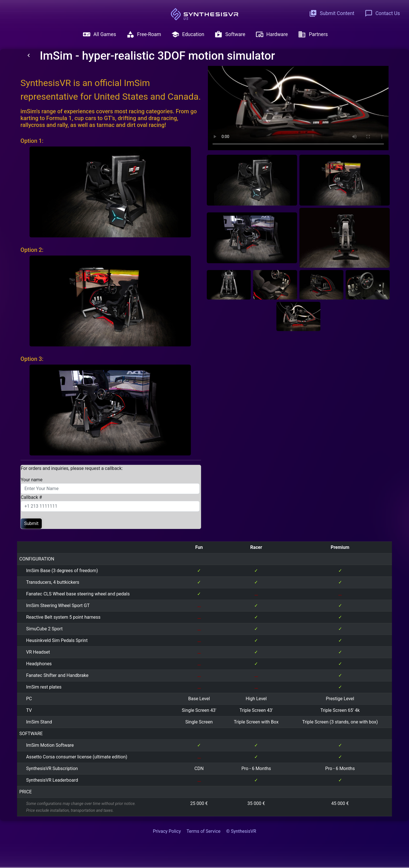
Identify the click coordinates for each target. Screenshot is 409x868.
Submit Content (332, 13)
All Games (99, 34)
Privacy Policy (167, 831)
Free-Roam (144, 34)
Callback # (31, 497)
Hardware (272, 34)
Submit (31, 523)
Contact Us (382, 13)
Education (188, 34)
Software (230, 34)
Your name (32, 480)
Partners (313, 34)
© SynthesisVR (241, 831)
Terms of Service (204, 831)
